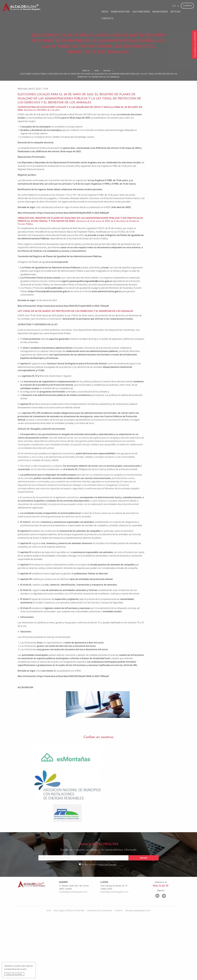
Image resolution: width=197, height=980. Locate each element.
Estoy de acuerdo (14, 974)
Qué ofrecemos (116, 6)
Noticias (150, 6)
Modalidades (135, 6)
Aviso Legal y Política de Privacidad (69, 974)
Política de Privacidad (107, 927)
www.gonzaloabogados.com (138, 974)
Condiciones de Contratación (99, 974)
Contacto (164, 6)
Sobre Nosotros (95, 6)
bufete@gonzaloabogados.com (114, 955)
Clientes (187, 6)
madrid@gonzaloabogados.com (73, 955)
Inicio (80, 6)
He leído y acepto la (99, 927)
